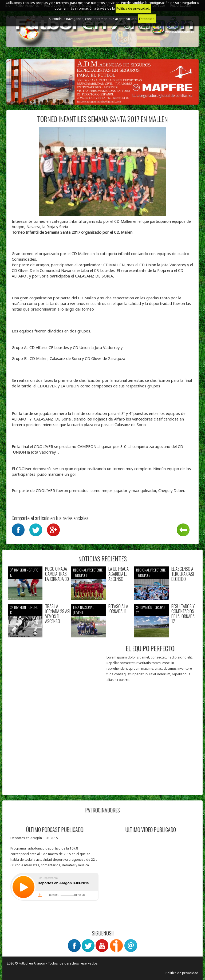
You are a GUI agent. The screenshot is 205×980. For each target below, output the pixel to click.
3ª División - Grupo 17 (24, 572)
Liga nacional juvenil (84, 610)
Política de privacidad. (133, 8)
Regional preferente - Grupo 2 (151, 572)
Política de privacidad (182, 973)
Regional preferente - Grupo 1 (88, 572)
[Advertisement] (55, 756)
